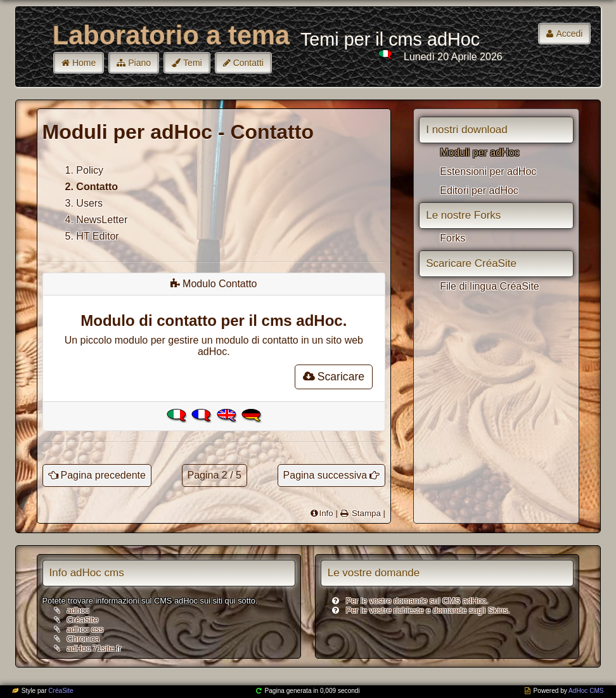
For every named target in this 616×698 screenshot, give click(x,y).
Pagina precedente (103, 475)
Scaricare (334, 377)
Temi (193, 63)
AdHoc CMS (586, 691)
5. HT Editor (92, 236)
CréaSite (83, 620)
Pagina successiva (325, 475)
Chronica (83, 639)
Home (84, 63)
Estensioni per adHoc (488, 171)
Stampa (365, 513)
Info (326, 513)
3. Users (84, 203)
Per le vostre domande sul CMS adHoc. (417, 601)
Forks (452, 238)
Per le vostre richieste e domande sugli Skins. (428, 610)
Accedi (569, 34)
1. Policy (84, 170)
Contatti (248, 63)
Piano (139, 63)
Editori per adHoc (479, 191)
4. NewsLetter (97, 220)
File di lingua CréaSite (490, 286)
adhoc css (86, 629)
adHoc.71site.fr (94, 648)
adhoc (78, 610)
